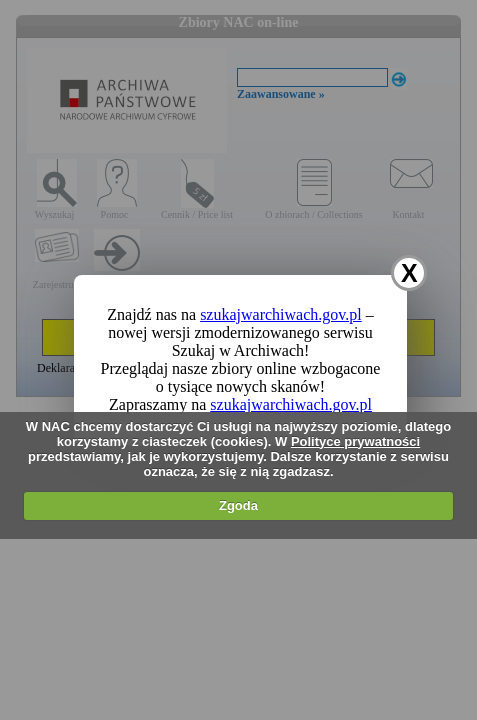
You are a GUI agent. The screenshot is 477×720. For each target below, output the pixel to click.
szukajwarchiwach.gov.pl (281, 314)
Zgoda (238, 505)
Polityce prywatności (355, 441)
